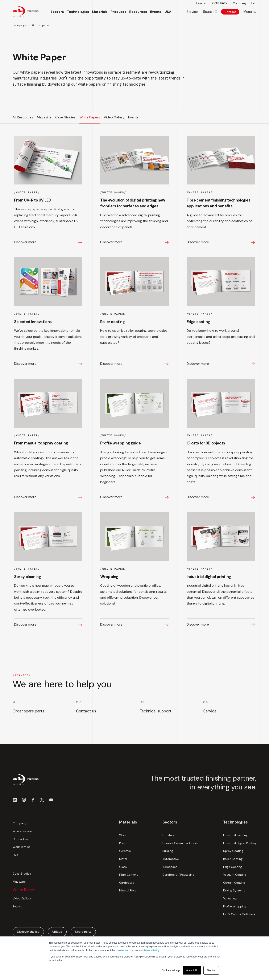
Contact (230, 12)
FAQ (15, 855)
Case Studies (22, 874)
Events (156, 12)
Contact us (20, 839)
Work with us (22, 847)
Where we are (22, 831)
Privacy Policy (151, 950)
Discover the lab (28, 932)
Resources (138, 12)
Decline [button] (211, 970)
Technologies (78, 12)
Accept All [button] (192, 970)
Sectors (57, 12)
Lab (254, 3)
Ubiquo (57, 932)
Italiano (201, 3)
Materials (100, 12)
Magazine (19, 882)
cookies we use (124, 950)
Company (240, 3)
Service (192, 12)
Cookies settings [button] (171, 970)
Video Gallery (22, 898)
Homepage (19, 25)
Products (118, 12)
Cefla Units (219, 3)
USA (168, 12)
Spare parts (83, 932)
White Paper (23, 890)
